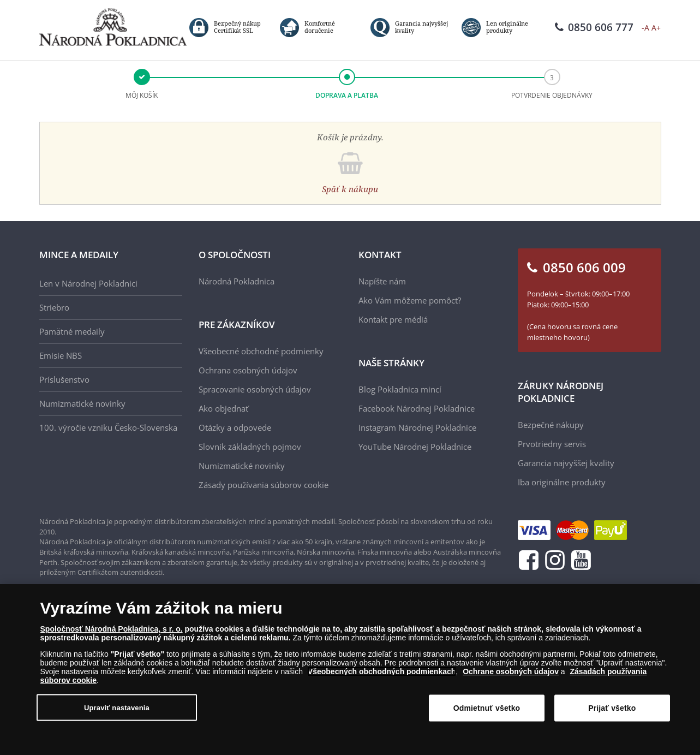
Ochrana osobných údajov (248, 370)
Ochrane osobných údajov (511, 671)
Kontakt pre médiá (393, 319)
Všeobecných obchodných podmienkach (382, 671)
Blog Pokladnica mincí (400, 389)
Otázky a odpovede (235, 427)
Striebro (54, 307)
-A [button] (645, 28)
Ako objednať (223, 408)
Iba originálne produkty (562, 482)
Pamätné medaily (72, 331)
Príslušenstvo (64, 379)
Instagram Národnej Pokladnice (417, 427)
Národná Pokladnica (237, 281)
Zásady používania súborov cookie (264, 485)
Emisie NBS (61, 355)
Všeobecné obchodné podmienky (261, 351)
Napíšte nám (382, 281)
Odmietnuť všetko (487, 708)
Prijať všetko (612, 708)
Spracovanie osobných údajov (255, 389)
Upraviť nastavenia (117, 707)
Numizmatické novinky (82, 403)
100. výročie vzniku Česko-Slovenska (108, 427)
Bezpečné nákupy (551, 425)
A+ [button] (656, 28)
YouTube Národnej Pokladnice (415, 447)
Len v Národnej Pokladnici (88, 283)
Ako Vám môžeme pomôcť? (410, 300)
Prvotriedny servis (552, 444)
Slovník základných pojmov (250, 447)
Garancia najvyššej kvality (566, 463)
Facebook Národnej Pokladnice (417, 408)
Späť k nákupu (350, 189)
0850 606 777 (594, 27)
